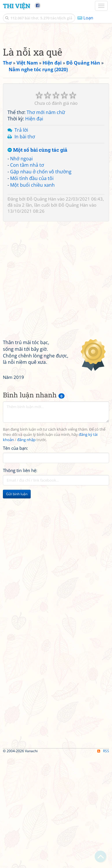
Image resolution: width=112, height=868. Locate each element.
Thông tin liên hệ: (20, 582)
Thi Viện (16, 6)
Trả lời (21, 242)
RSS (103, 863)
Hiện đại (34, 231)
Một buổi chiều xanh (32, 297)
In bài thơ (25, 249)
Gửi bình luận (17, 606)
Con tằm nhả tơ (27, 277)
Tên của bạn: (15, 560)
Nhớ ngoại (21, 271)
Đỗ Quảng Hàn (41, 311)
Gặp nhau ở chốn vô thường (41, 284)
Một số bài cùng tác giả (37, 262)
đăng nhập (26, 552)
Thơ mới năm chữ (46, 224)
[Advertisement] (56, 89)
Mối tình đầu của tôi (32, 290)
